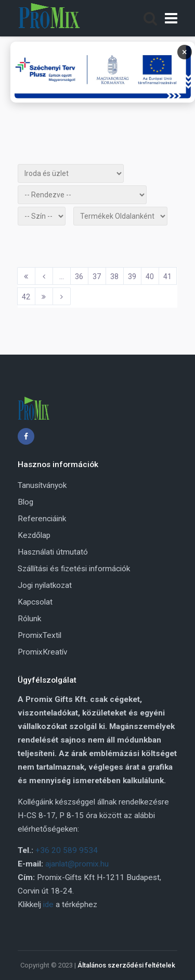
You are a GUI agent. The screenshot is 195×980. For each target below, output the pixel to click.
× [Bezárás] (185, 52)
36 (79, 277)
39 (132, 277)
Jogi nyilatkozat (45, 585)
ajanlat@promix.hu (77, 864)
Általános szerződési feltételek (126, 965)
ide (48, 904)
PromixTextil (40, 635)
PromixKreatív (42, 652)
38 (114, 277)
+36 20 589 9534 (67, 850)
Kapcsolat (35, 602)
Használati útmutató (53, 552)
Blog (25, 502)
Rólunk (29, 619)
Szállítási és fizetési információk (74, 569)
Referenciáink (42, 519)
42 (26, 297)
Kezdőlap (34, 535)
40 (150, 277)
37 (97, 277)
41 (167, 277)
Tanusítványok (42, 485)
